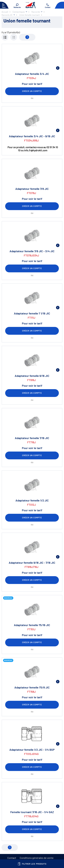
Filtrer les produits (32, 864)
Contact (12, 858)
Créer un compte (32, 91)
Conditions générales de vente (37, 858)
